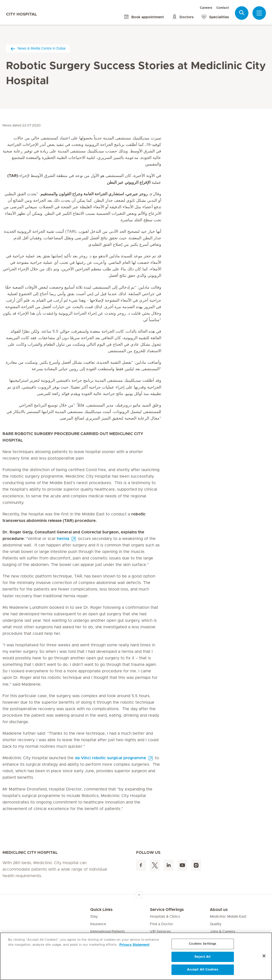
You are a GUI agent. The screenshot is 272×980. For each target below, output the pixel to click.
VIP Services (160, 932)
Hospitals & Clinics (165, 917)
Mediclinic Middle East (228, 917)
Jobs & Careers (222, 932)
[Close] (264, 956)
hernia (63, 539)
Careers (206, 8)
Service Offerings (167, 910)
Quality (216, 924)
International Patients (108, 932)
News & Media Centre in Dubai (38, 48)
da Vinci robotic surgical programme (111, 758)
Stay (94, 917)
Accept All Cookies (203, 970)
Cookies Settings (203, 944)
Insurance (98, 924)
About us (219, 910)
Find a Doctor (161, 924)
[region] (136, 956)
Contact (223, 8)
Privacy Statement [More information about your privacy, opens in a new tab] (134, 945)
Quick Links (101, 910)
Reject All (203, 957)
